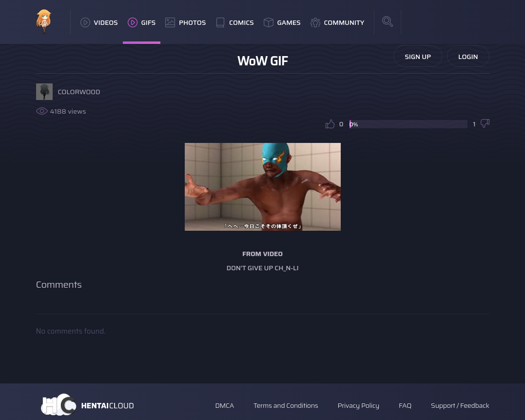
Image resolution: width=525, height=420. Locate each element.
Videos (99, 22)
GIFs (142, 22)
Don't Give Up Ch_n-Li (263, 268)
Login (468, 57)
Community (338, 22)
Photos (185, 22)
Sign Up (418, 57)
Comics (234, 22)
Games (282, 22)
